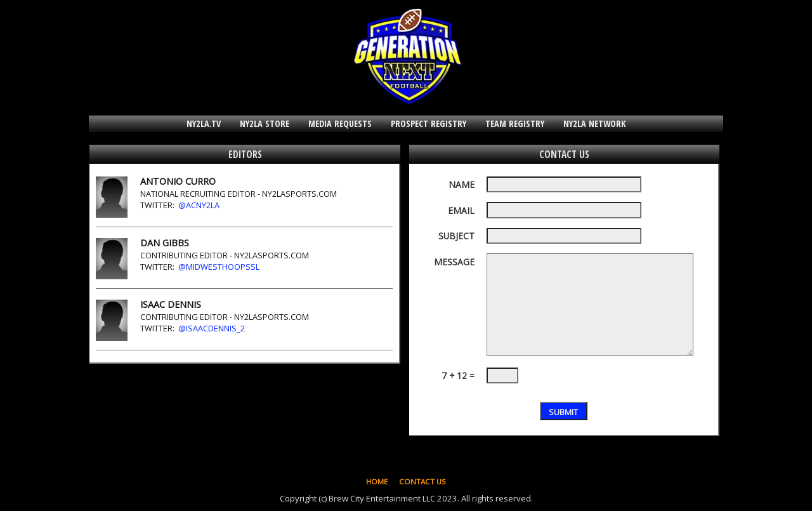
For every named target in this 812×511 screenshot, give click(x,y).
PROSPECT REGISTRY (429, 123)
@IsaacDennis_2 (212, 328)
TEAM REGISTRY (515, 123)
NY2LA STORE (265, 123)
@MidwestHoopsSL (219, 267)
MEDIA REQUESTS (340, 123)
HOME (377, 481)
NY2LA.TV (204, 123)
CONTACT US (422, 481)
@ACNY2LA (199, 205)
